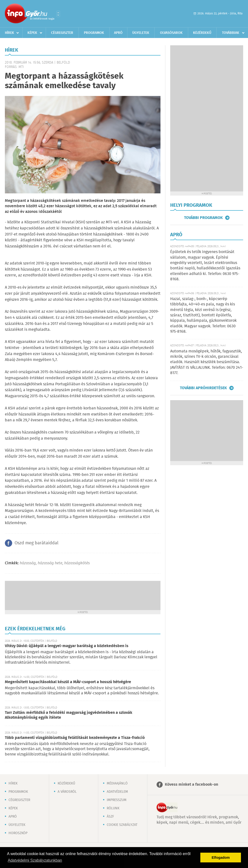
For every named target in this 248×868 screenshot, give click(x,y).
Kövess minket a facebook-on (191, 785)
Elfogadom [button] (221, 858)
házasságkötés (77, 563)
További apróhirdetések (203, 388)
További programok (203, 218)
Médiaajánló (117, 783)
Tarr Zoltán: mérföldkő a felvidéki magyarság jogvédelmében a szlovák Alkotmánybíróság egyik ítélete (69, 715)
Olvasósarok (171, 33)
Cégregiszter (62, 33)
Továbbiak (231, 33)
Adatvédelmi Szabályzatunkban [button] (35, 860)
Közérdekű (202, 33)
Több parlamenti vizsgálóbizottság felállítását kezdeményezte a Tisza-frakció (75, 738)
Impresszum (117, 800)
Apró (118, 33)
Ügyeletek (141, 33)
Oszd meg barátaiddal (36, 543)
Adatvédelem (117, 792)
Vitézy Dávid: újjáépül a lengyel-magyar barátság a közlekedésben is (67, 646)
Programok (94, 33)
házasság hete (50, 563)
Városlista (58, 14)
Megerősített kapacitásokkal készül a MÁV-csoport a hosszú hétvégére (68, 682)
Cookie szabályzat (122, 825)
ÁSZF (110, 817)
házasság (28, 563)
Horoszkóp (18, 833)
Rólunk (113, 808)
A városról (67, 792)
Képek (32, 33)
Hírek (9, 33)
